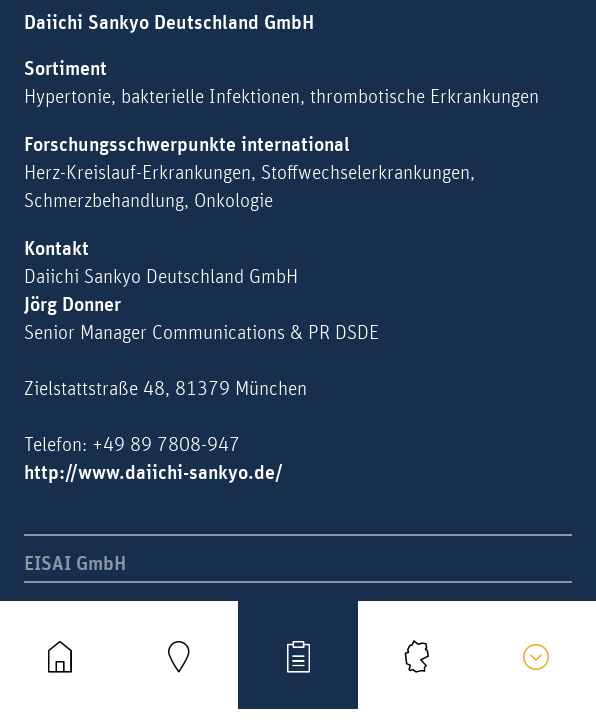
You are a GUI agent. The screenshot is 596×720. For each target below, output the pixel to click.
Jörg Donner (72, 305)
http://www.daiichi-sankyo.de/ (153, 473)
